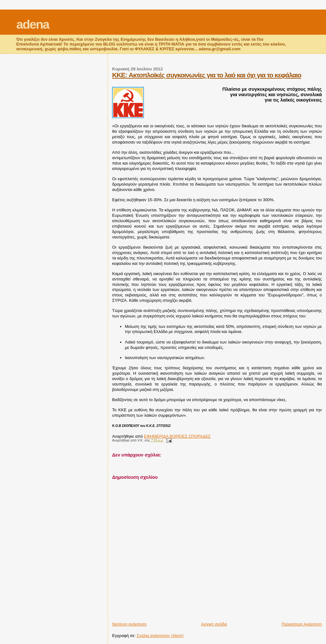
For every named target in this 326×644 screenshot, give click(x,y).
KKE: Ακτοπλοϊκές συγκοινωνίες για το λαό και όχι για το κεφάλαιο (207, 75)
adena (33, 24)
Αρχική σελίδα (214, 624)
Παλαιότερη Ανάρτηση (302, 624)
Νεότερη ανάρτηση (129, 624)
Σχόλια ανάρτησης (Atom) (160, 636)
